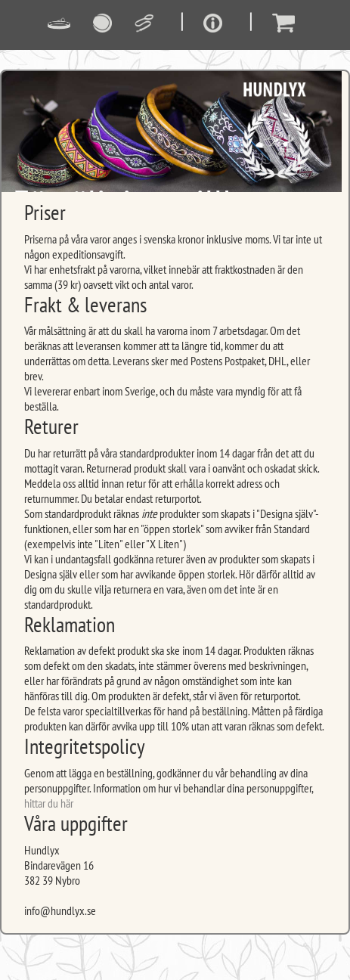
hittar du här (49, 803)
